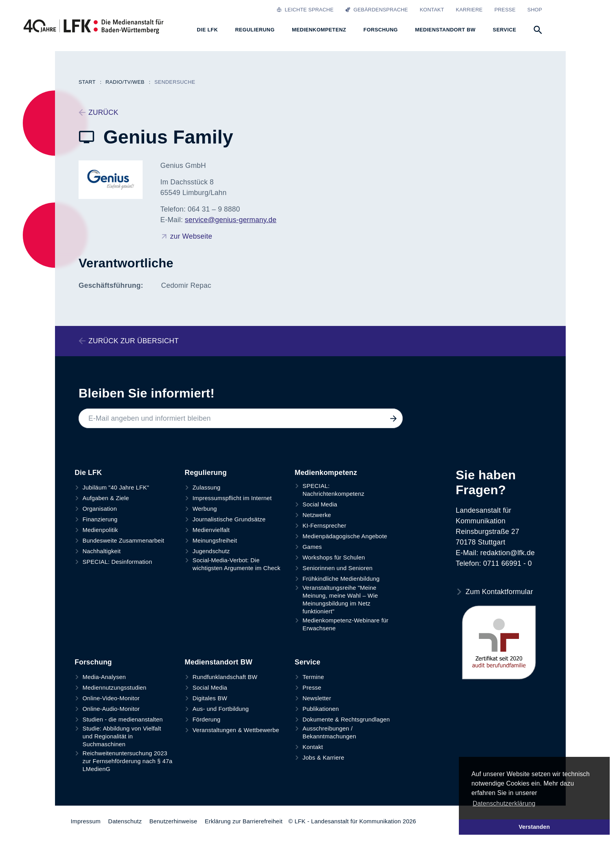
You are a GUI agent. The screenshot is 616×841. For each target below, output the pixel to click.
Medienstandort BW (218, 662)
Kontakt (432, 10)
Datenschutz (125, 821)
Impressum (86, 821)
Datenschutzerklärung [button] (504, 803)
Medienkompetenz (326, 473)
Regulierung (206, 473)
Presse (505, 10)
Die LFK (88, 473)
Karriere (469, 10)
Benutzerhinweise (173, 821)
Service (307, 662)
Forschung (93, 662)
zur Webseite (191, 236)
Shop (535, 10)
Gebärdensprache (377, 10)
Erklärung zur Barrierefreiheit (244, 821)
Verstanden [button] (534, 827)
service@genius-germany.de (231, 220)
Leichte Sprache (305, 10)
